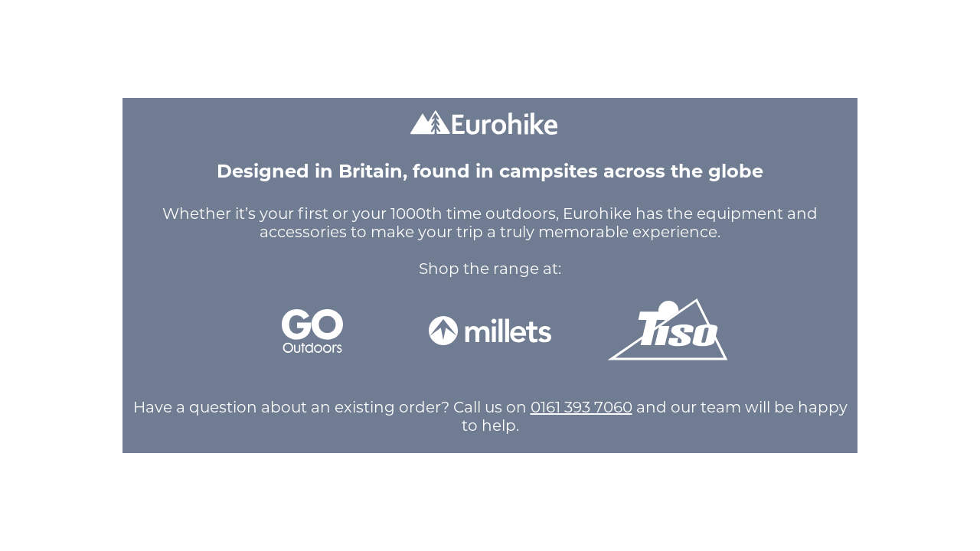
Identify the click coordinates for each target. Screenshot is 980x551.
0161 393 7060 (581, 407)
